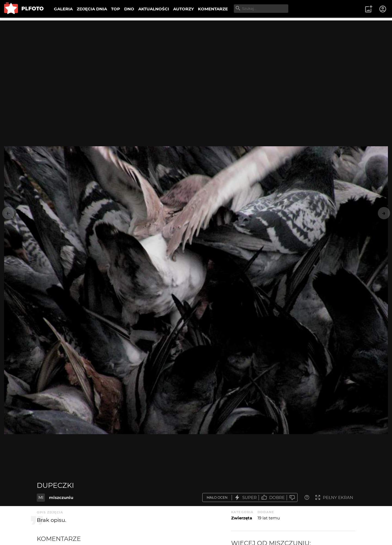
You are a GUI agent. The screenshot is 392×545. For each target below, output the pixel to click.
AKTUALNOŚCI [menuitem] (154, 9)
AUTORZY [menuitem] (183, 9)
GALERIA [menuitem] (63, 9)
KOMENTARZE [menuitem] (213, 9)
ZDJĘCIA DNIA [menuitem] (92, 9)
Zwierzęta (242, 518)
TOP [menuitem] (116, 9)
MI (41, 497)
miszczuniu (61, 497)
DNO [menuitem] (129, 9)
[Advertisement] (196, 59)
